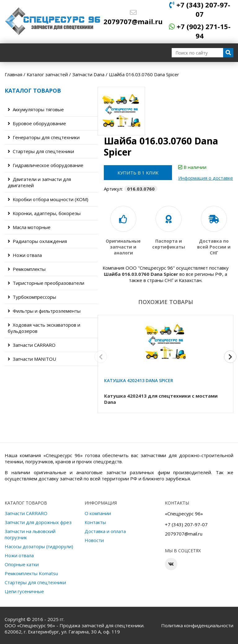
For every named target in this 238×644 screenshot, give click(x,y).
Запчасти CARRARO (32, 345)
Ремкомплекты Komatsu (31, 573)
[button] (230, 357)
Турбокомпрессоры (32, 297)
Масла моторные (29, 227)
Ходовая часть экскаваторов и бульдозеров (44, 328)
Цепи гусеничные (24, 591)
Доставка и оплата (105, 531)
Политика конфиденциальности (197, 625)
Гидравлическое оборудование (46, 165)
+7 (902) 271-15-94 (200, 31)
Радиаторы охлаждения (37, 241)
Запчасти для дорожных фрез (38, 522)
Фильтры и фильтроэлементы (44, 311)
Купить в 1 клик (138, 173)
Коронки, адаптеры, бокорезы (44, 213)
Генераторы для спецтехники (44, 137)
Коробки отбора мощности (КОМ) (48, 199)
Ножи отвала (25, 255)
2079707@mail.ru (133, 18)
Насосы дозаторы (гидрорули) (39, 546)
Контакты (95, 522)
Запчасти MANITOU (32, 359)
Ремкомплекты (27, 269)
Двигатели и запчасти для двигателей (39, 182)
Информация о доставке (206, 178)
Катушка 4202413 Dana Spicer (139, 380)
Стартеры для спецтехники (41, 151)
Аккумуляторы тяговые (36, 109)
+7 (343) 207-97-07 (200, 9)
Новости (94, 540)
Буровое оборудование (37, 123)
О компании (98, 513)
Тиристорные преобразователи (46, 283)
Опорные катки (22, 564)
